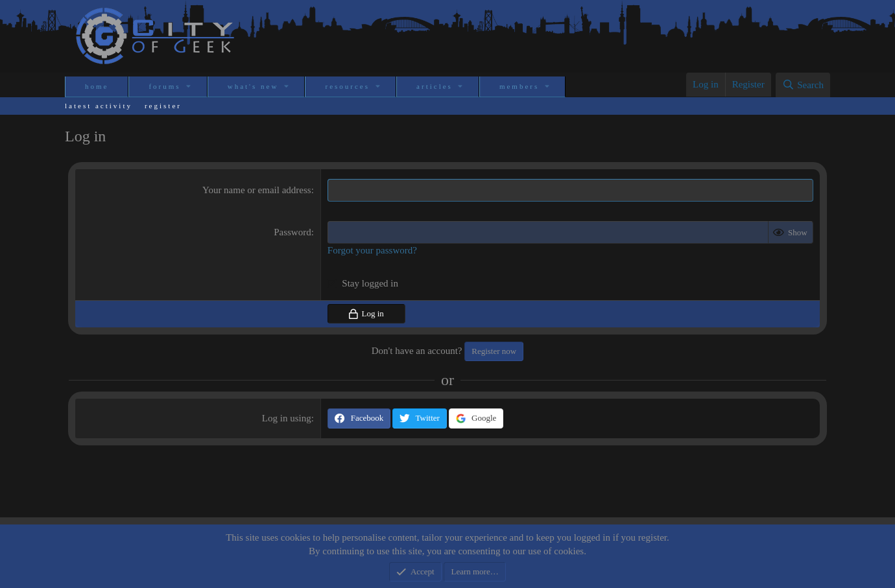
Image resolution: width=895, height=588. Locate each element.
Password (292, 232)
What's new (253, 86)
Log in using (287, 418)
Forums (164, 86)
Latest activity (99, 106)
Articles (435, 86)
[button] (190, 87)
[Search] (803, 85)
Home (97, 86)
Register (163, 106)
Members (519, 86)
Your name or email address (257, 190)
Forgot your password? (372, 250)
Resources (347, 86)
